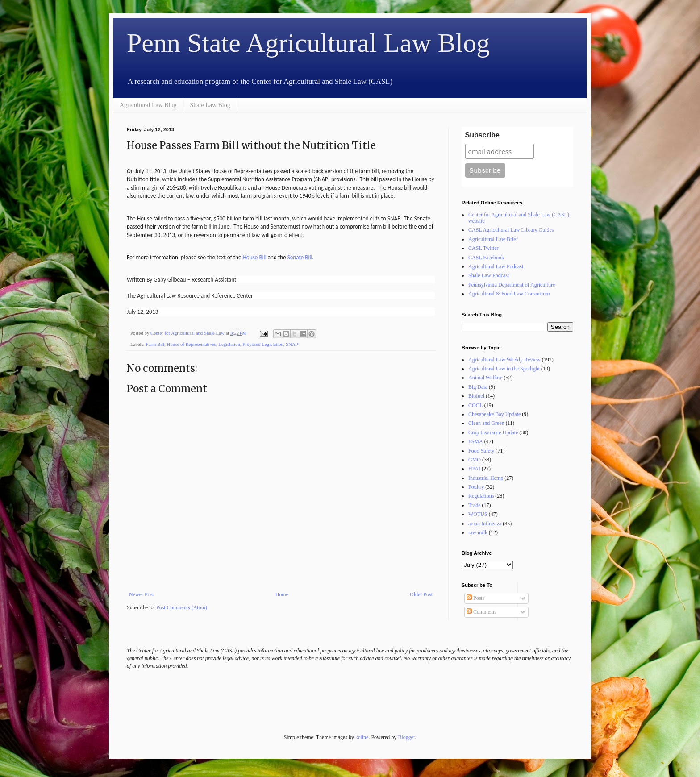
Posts (475, 598)
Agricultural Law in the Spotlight (504, 369)
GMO (475, 460)
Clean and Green (486, 423)
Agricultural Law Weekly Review (504, 360)
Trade (475, 505)
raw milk (478, 532)
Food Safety (481, 451)
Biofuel (476, 396)
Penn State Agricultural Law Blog (308, 43)
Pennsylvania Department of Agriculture (512, 285)
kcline (362, 737)
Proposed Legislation (263, 344)
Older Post (421, 594)
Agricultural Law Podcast (496, 266)
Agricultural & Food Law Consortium (509, 294)
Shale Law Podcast (489, 275)
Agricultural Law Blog (148, 105)
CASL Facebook (486, 258)
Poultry (476, 487)
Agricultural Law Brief (493, 239)
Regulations (481, 496)
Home (282, 594)
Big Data (478, 387)
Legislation (229, 344)
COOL (476, 405)
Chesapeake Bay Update (494, 414)
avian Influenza (485, 524)
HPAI (474, 469)
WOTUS (478, 514)
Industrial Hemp (486, 478)
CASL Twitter (483, 248)
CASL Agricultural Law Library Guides (511, 230)
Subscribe (482, 135)
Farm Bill (155, 344)
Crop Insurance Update (493, 432)
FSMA (476, 441)
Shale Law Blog (210, 105)
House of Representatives (192, 344)
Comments (481, 612)
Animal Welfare (485, 378)
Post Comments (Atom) (182, 607)
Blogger (406, 737)
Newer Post (142, 594)
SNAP (292, 344)
